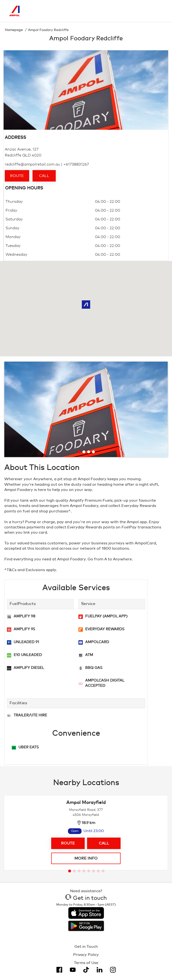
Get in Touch (86, 947)
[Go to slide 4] (94, 452)
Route (17, 176)
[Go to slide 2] (84, 452)
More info (86, 858)
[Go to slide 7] (98, 871)
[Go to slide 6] (94, 871)
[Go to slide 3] (89, 452)
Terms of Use (86, 963)
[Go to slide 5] (89, 871)
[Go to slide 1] (79, 452)
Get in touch (86, 898)
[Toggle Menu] (159, 11)
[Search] (139, 11)
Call (44, 176)
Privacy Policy (86, 955)
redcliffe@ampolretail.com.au (32, 164)
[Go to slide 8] (103, 871)
